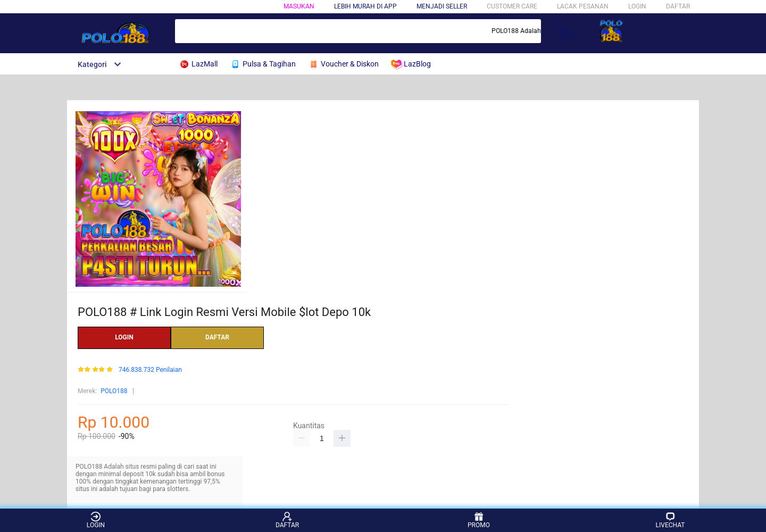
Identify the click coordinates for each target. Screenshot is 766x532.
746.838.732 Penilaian (150, 370)
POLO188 (114, 391)
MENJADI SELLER (442, 6)
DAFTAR (678, 6)
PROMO (479, 520)
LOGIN (637, 6)
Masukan (299, 6)
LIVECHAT (671, 520)
